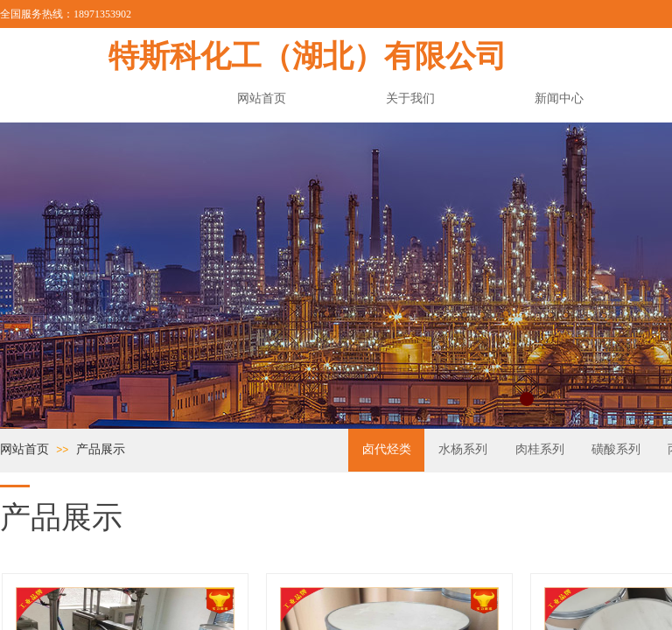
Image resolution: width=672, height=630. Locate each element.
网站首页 (24, 449)
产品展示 (101, 449)
